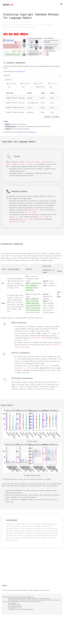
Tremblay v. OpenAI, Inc (26, 162)
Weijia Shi (15, 22)
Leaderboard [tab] (8, 80)
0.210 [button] (52, 112)
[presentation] (9, 258)
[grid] (32, 103)
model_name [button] (10, 93)
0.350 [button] (43, 112)
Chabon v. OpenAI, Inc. (13, 164)
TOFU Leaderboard (32, 132)
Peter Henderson (47, 25)
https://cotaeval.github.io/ (18, 71)
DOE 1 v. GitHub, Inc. (29, 164)
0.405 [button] (43, 98)
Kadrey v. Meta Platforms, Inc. (45, 162)
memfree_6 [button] (30, 112)
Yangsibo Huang (25, 22)
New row (47, 117)
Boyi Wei (6, 22)
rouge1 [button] (43, 93)
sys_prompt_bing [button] (33, 103)
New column (55, 117)
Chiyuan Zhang (18, 25)
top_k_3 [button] (30, 108)
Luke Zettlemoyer (29, 25)
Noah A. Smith (8, 25)
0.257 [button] (52, 98)
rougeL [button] (52, 93)
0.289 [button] (43, 103)
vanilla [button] (30, 98)
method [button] (29, 93)
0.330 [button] (43, 108)
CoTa (8, 5)
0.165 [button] (52, 103)
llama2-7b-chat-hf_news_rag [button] (15, 98)
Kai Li (38, 25)
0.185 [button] (52, 108)
